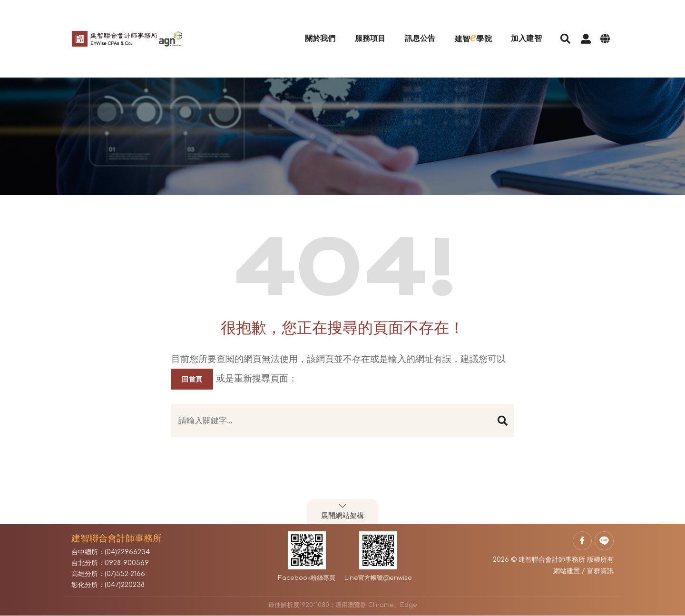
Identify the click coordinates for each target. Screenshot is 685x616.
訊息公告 (410, 26)
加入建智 (516, 26)
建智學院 (463, 25)
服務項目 (360, 26)
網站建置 (567, 571)
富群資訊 (600, 571)
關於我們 (310, 26)
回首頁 (192, 379)
